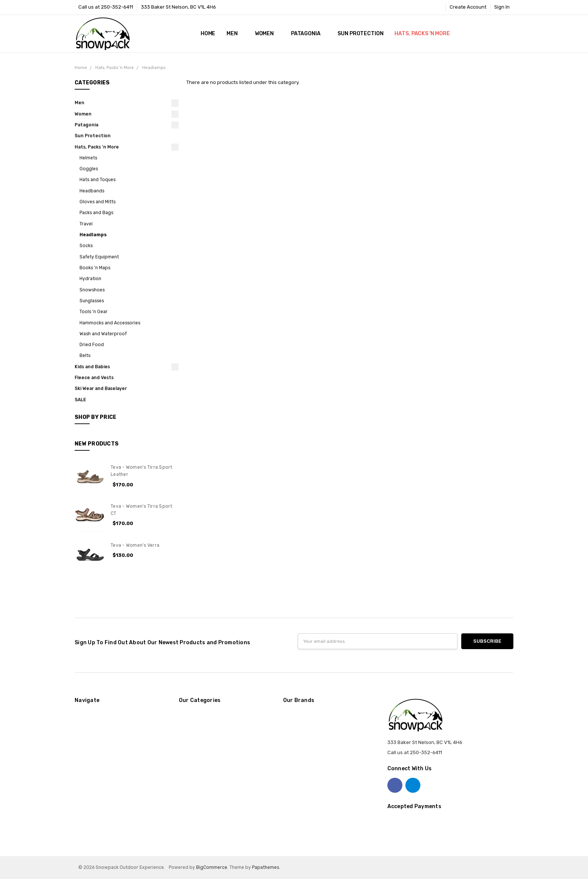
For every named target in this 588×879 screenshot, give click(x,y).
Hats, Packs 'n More (425, 34)
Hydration (90, 279)
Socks (86, 246)
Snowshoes (92, 290)
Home (208, 34)
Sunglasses (92, 301)
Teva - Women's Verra (135, 545)
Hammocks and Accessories (110, 323)
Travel (86, 224)
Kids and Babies (92, 367)
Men (235, 34)
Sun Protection (360, 34)
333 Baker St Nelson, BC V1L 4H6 (178, 7)
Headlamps (93, 235)
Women (267, 34)
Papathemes (265, 867)
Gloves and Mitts (97, 202)
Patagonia (309, 34)
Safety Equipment (99, 257)
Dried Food (92, 345)
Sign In (502, 7)
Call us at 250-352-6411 (106, 7)
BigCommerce (212, 867)
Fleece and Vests (94, 378)
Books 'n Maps (95, 268)
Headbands (92, 191)
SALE (80, 400)
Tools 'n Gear (94, 312)
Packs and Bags (96, 213)
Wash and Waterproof (103, 334)
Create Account (468, 7)
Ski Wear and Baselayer (101, 388)
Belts (85, 355)
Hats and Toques (97, 180)
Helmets (88, 158)
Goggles (89, 169)
